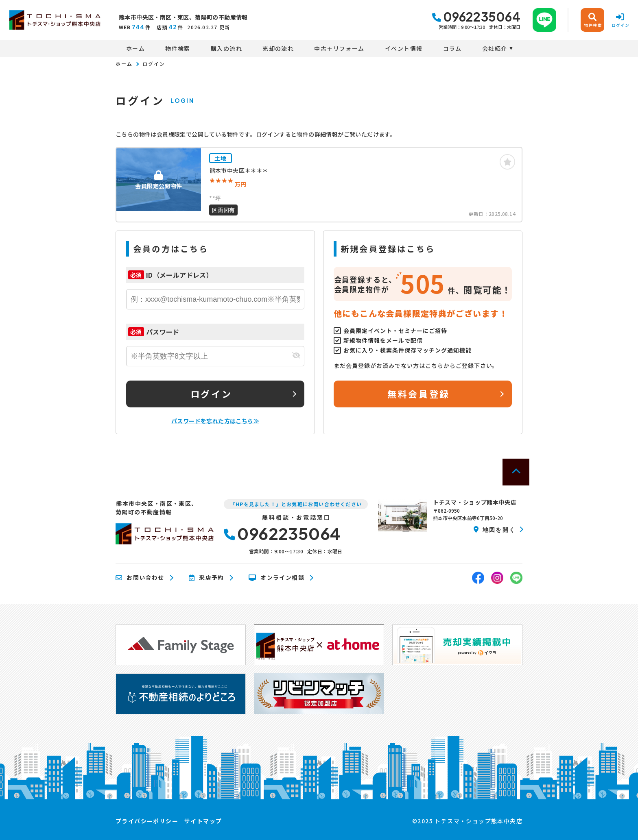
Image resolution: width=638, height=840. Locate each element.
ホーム (135, 48)
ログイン (211, 394)
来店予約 (206, 578)
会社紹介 (495, 48)
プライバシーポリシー (147, 821)
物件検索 (178, 48)
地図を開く (495, 529)
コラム (452, 48)
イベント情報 (404, 48)
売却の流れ (278, 48)
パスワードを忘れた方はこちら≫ (215, 421)
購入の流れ (226, 48)
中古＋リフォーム (339, 48)
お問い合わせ (140, 578)
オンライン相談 (276, 578)
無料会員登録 (418, 394)
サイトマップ (203, 821)
